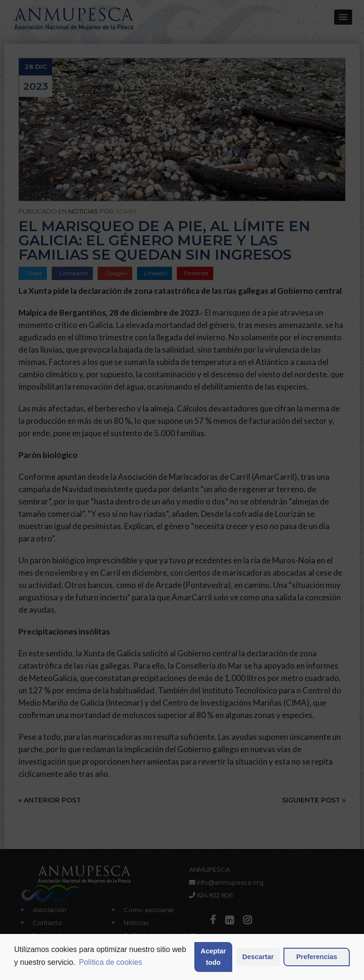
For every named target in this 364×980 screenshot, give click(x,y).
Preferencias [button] (317, 957)
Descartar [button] (258, 957)
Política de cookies (110, 962)
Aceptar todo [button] (213, 957)
